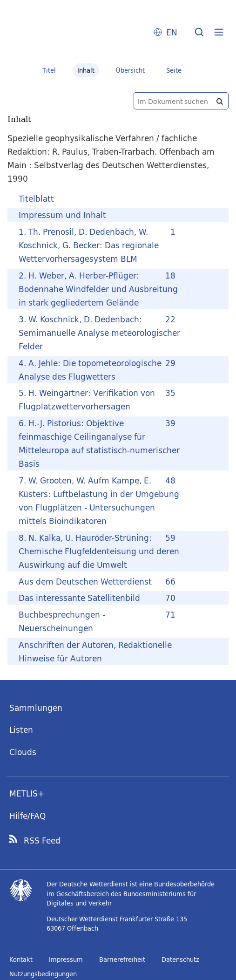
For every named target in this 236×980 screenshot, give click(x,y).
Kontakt (21, 960)
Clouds (23, 752)
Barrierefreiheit (122, 960)
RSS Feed (42, 841)
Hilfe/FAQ (27, 816)
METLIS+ (27, 793)
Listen (21, 730)
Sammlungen (36, 708)
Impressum (66, 960)
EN (172, 32)
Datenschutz (180, 960)
